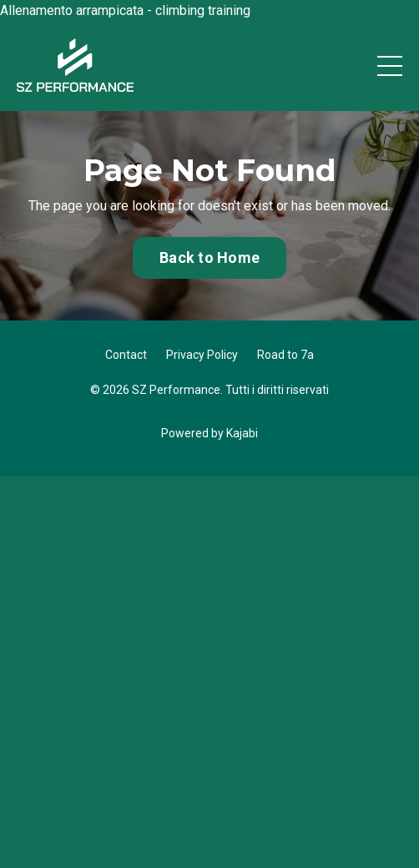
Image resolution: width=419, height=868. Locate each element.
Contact (126, 355)
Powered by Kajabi (209, 433)
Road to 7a (285, 355)
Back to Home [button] (209, 257)
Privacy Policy (202, 355)
